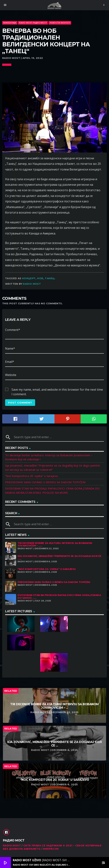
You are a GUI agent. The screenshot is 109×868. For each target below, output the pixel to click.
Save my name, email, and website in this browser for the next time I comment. (57, 390)
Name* (10, 348)
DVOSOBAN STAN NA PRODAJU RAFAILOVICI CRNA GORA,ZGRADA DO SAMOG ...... (59, 597)
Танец (50, 278)
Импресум (51, 849)
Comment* (13, 330)
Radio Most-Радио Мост (33, 23)
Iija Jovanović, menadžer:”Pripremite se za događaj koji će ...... (59, 557)
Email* (10, 362)
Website (11, 375)
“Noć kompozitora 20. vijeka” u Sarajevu (32, 476)
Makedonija (10, 23)
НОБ (40, 278)
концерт (29, 278)
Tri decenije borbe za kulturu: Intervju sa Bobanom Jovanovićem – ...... (55, 544)
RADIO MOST (12, 845)
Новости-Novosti (60, 23)
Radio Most (32, 284)
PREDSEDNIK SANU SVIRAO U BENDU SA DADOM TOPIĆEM (45, 482)
